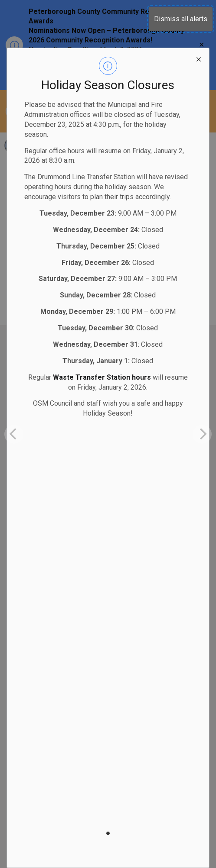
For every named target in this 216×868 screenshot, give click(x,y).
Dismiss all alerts (181, 19)
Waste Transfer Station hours (102, 377)
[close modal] (199, 58)
